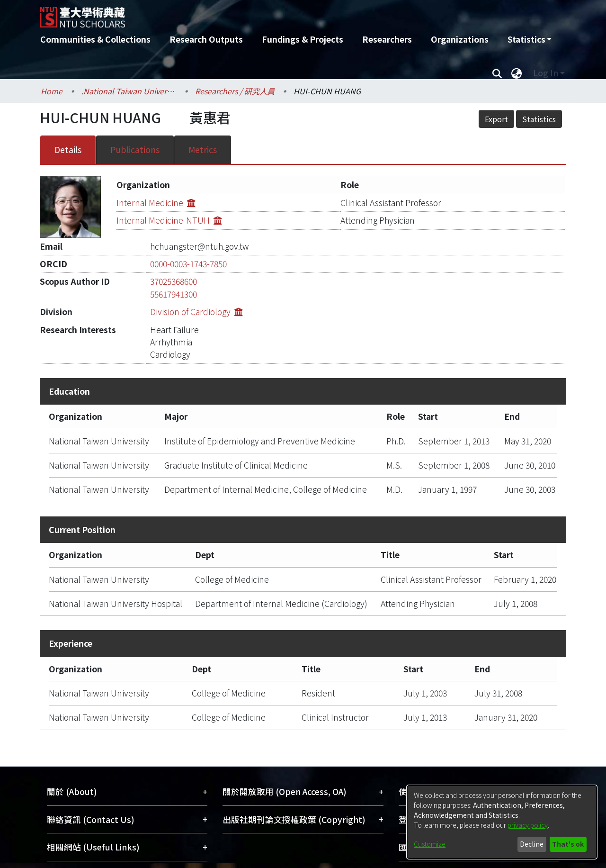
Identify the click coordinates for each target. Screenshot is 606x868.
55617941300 (174, 294)
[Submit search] (497, 73)
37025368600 (174, 281)
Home (52, 91)
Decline (532, 844)
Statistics (539, 119)
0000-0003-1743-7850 (188, 264)
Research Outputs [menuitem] (206, 39)
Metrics (203, 149)
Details (68, 149)
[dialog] (502, 822)
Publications (135, 149)
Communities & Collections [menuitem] (95, 39)
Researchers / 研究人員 (235, 91)
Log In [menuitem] (546, 73)
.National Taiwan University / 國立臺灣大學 (129, 91)
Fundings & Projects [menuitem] (303, 39)
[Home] (252, 14)
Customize (430, 844)
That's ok (568, 844)
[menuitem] (529, 39)
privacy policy (528, 825)
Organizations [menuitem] (460, 39)
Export (496, 119)
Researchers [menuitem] (387, 39)
